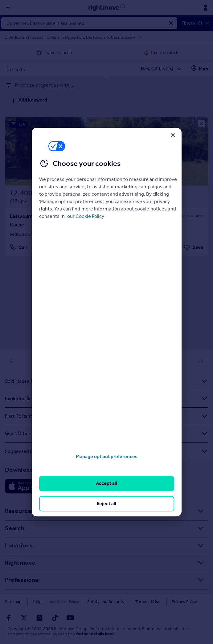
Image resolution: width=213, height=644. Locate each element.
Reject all (106, 504)
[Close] (173, 135)
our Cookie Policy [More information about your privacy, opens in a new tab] (86, 216)
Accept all (106, 484)
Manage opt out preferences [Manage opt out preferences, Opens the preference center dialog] (107, 456)
